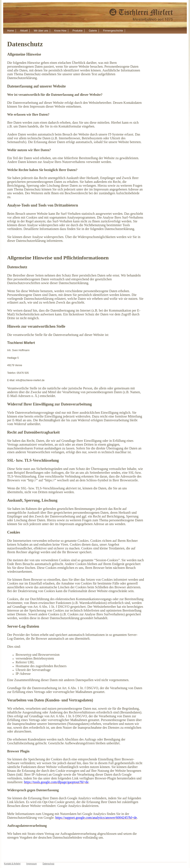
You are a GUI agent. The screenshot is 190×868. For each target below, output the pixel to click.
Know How (60, 31)
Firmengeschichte (113, 31)
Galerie (93, 31)
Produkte (77, 31)
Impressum (32, 864)
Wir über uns (41, 31)
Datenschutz (49, 864)
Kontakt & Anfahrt (12, 864)
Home (11, 31)
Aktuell (24, 31)
